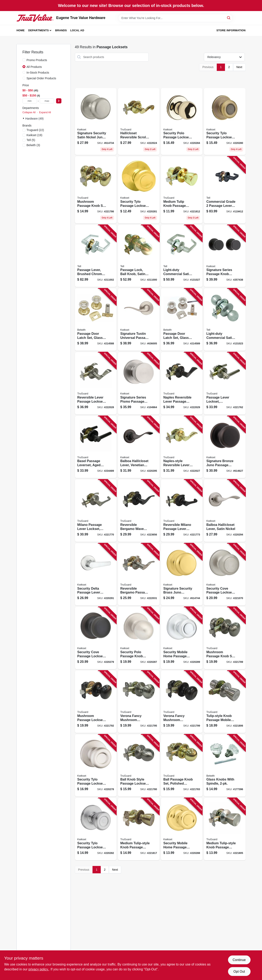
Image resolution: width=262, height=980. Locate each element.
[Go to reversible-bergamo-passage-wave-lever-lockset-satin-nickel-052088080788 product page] (139, 574)
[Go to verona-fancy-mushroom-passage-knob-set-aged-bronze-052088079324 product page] (182, 702)
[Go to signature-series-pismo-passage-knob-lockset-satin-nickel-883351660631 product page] (139, 383)
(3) (33, 145)
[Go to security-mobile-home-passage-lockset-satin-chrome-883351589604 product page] (182, 638)
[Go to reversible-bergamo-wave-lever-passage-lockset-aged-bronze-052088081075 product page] (139, 511)
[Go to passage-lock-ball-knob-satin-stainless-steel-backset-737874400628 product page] (139, 256)
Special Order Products (41, 78)
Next (239, 67)
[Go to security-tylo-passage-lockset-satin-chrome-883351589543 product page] (96, 829)
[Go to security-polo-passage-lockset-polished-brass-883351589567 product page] (182, 122)
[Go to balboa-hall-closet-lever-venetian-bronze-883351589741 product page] (139, 447)
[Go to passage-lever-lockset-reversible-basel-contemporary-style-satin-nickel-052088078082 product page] (225, 383)
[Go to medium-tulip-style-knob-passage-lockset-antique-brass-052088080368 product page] (139, 829)
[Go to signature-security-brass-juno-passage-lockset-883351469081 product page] (182, 574)
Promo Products (37, 60)
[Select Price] (59, 101)
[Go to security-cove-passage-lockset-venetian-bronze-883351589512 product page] (96, 638)
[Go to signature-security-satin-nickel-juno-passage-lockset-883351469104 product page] (96, 122)
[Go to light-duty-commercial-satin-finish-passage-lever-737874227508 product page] (182, 256)
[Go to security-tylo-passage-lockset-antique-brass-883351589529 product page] (225, 122)
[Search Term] (175, 18)
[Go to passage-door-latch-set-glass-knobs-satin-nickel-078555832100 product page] (182, 320)
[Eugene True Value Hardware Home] (35, 18)
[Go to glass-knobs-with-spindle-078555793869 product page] (225, 766)
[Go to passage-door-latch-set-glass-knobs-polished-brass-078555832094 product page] (96, 320)
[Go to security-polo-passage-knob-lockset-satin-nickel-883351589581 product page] (139, 638)
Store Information (231, 30)
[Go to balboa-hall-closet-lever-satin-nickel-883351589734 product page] (225, 511)
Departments (38, 30)
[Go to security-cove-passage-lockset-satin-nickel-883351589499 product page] (225, 574)
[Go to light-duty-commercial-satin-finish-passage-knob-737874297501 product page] (225, 320)
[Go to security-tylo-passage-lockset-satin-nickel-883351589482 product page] (96, 766)
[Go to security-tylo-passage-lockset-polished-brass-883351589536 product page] (139, 190)
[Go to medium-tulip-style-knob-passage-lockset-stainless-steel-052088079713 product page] (225, 829)
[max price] (47, 101)
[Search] (229, 18)
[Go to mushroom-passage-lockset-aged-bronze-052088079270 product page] (96, 702)
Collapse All (29, 112)
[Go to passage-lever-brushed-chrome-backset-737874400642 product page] (96, 256)
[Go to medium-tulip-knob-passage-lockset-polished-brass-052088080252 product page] (182, 190)
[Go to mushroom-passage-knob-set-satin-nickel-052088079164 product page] (225, 638)
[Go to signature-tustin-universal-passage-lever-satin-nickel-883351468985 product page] (139, 320)
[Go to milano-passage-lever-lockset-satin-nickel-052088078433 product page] (96, 511)
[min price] (30, 101)
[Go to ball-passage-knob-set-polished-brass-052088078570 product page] (182, 766)
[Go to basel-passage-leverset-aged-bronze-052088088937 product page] (96, 447)
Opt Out (239, 972)
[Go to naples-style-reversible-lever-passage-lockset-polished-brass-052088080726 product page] (182, 447)
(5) (31, 140)
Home (21, 30)
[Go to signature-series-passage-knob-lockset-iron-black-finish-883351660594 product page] (225, 256)
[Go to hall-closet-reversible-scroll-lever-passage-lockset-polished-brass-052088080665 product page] (139, 122)
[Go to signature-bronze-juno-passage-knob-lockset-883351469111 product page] (225, 447)
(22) (35, 130)
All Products (34, 67)
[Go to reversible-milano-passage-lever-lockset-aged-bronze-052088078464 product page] (182, 511)
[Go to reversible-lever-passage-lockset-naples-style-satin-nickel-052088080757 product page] (96, 383)
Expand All (45, 112)
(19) (34, 135)
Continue (239, 960)
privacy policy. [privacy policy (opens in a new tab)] (39, 969)
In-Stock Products (38, 73)
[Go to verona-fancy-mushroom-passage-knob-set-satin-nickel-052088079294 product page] (139, 702)
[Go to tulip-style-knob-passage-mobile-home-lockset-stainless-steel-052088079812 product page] (225, 702)
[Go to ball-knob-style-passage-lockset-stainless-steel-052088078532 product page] (139, 766)
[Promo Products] (24, 60)
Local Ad (77, 30)
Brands (61, 30)
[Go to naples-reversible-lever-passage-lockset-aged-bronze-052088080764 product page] (182, 383)
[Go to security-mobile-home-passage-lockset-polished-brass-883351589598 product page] (182, 829)
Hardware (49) (34, 119)
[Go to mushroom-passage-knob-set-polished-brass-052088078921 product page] (96, 190)
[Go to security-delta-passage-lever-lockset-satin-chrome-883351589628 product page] (96, 574)
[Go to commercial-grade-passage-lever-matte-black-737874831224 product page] (225, 190)
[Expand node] (24, 118)
